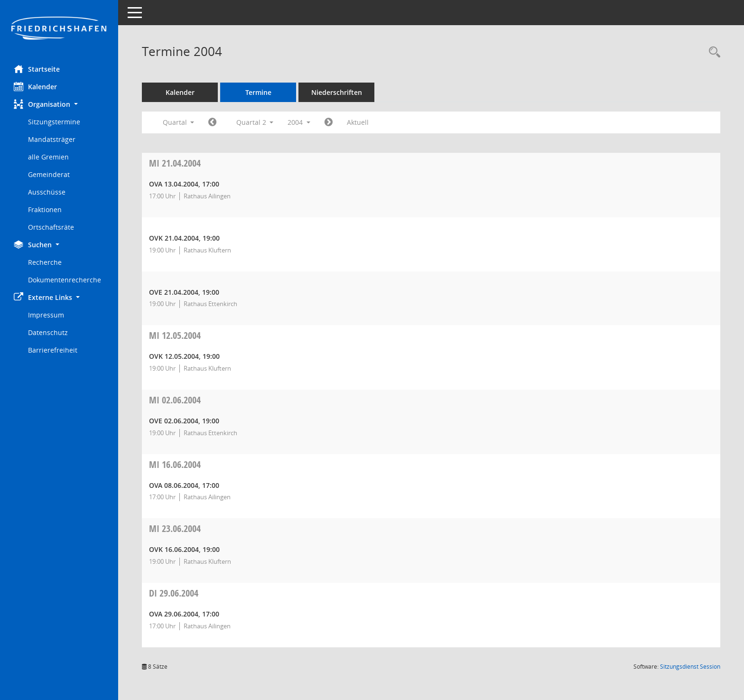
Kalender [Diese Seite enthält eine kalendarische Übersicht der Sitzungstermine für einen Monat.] (36, 86)
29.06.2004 (174, 593)
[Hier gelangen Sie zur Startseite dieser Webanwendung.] (59, 29)
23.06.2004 (175, 528)
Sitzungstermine (55, 122)
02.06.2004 (175, 400)
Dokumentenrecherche (65, 280)
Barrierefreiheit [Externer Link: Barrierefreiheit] (53, 350)
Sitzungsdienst (690, 667)
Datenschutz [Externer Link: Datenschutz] (48, 332)
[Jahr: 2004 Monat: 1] (213, 122)
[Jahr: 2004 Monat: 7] (329, 122)
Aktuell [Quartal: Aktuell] (358, 122)
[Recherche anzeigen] (712, 52)
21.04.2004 (175, 163)
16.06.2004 (175, 464)
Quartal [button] (179, 122)
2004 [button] (299, 122)
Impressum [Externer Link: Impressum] (46, 315)
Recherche (45, 262)
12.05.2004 (175, 335)
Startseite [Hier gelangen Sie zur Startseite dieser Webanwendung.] (37, 69)
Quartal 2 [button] (255, 122)
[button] (59, 104)
